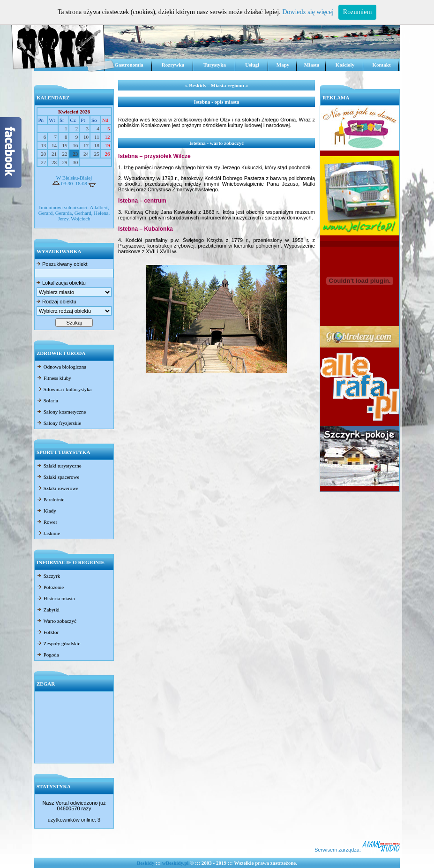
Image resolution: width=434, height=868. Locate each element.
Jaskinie (48, 533)
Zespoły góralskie (58, 643)
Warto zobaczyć (56, 621)
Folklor (48, 632)
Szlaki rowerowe (57, 488)
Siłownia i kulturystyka (64, 389)
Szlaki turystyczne (59, 466)
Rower (47, 522)
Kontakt (381, 65)
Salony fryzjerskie (59, 423)
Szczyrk (48, 576)
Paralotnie (50, 499)
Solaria (47, 400)
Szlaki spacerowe (58, 477)
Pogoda (48, 655)
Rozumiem (357, 12)
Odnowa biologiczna (61, 367)
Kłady (46, 511)
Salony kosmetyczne (61, 412)
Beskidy (146, 863)
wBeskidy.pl (176, 863)
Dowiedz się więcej (308, 12)
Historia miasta (56, 598)
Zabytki (48, 610)
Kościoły (345, 65)
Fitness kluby (54, 378)
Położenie (50, 587)
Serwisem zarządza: (357, 850)
